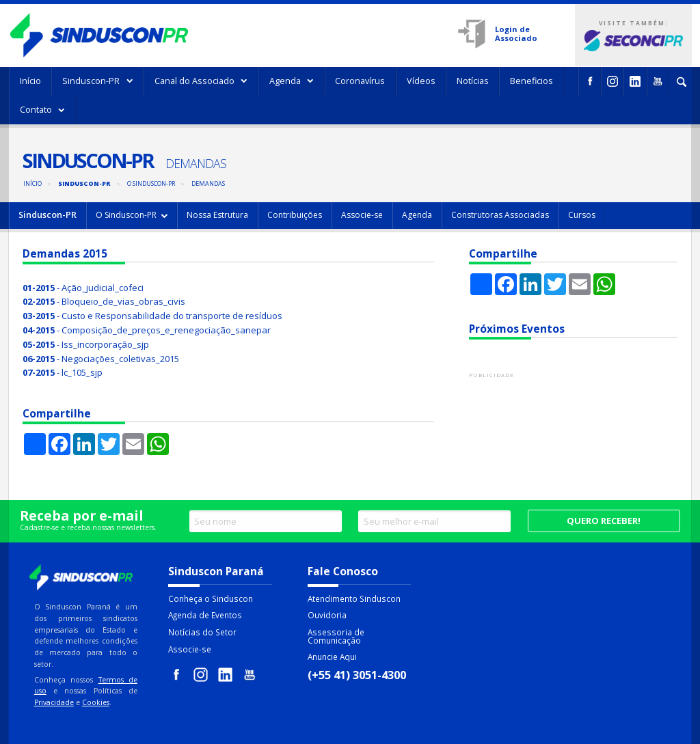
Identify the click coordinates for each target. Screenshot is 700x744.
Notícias (473, 81)
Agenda (292, 81)
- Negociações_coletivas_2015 (101, 359)
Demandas (208, 183)
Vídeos (421, 81)
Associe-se (362, 215)
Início (30, 81)
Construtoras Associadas (500, 215)
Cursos (582, 215)
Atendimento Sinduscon (354, 598)
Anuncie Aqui (332, 657)
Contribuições (295, 215)
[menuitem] (30, 81)
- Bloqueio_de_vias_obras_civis (104, 301)
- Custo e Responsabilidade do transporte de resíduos (152, 316)
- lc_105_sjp (63, 372)
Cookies (96, 702)
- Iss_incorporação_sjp (86, 344)
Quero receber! (604, 521)
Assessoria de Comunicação (336, 636)
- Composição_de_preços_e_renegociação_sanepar (147, 330)
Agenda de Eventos (205, 615)
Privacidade (54, 702)
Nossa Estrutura (217, 215)
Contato (43, 109)
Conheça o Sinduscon (211, 598)
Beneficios (531, 81)
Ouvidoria (327, 615)
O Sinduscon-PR (151, 183)
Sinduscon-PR (98, 81)
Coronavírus (360, 81)
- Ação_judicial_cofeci (83, 288)
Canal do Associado (201, 81)
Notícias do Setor (202, 632)
